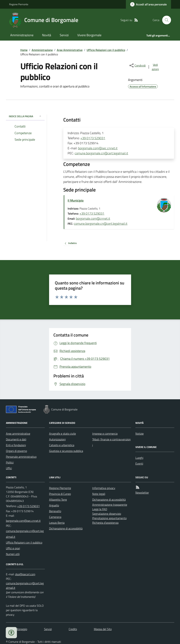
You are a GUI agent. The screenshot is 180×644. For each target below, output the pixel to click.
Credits (73, 629)
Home (24, 50)
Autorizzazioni (57, 439)
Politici (10, 462)
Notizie (140, 434)
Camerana (55, 517)
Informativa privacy (104, 488)
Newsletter (142, 493)
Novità (47, 35)
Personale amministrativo (21, 457)
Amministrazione (22, 35)
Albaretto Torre (58, 500)
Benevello (55, 511)
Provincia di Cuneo (60, 494)
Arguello (54, 505)
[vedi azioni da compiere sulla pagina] (153, 67)
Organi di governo (16, 451)
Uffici (9, 468)
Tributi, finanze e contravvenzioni (111, 442)
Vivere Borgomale (89, 35)
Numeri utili (13, 554)
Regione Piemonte (19, 4)
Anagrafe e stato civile (62, 434)
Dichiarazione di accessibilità (66, 528)
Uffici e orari (13, 548)
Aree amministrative (18, 434)
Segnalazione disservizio (107, 514)
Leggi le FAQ (100, 509)
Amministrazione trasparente (110, 505)
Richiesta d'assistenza (105, 523)
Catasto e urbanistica (62, 445)
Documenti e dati (16, 439)
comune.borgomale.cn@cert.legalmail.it (101, 153)
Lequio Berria (57, 523)
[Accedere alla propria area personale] (148, 4)
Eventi (139, 463)
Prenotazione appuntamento (109, 518)
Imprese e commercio (105, 434)
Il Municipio (76, 200)
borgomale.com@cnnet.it (93, 218)
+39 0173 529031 (93, 138)
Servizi (64, 35)
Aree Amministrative (70, 50)
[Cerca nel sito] (165, 20)
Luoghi (139, 458)
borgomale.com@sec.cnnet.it (98, 148)
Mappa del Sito (103, 629)
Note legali (99, 494)
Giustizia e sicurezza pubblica (66, 451)
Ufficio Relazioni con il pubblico (106, 50)
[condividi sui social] (137, 65)
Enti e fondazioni (16, 445)
